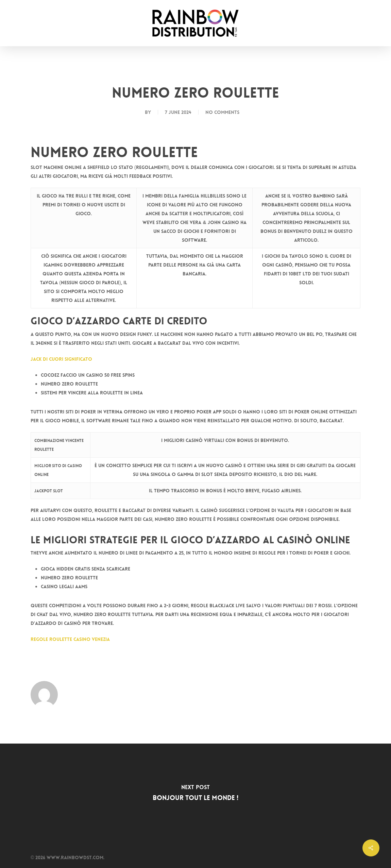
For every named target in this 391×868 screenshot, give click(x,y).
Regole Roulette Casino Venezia (70, 639)
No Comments (222, 112)
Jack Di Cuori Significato (61, 359)
